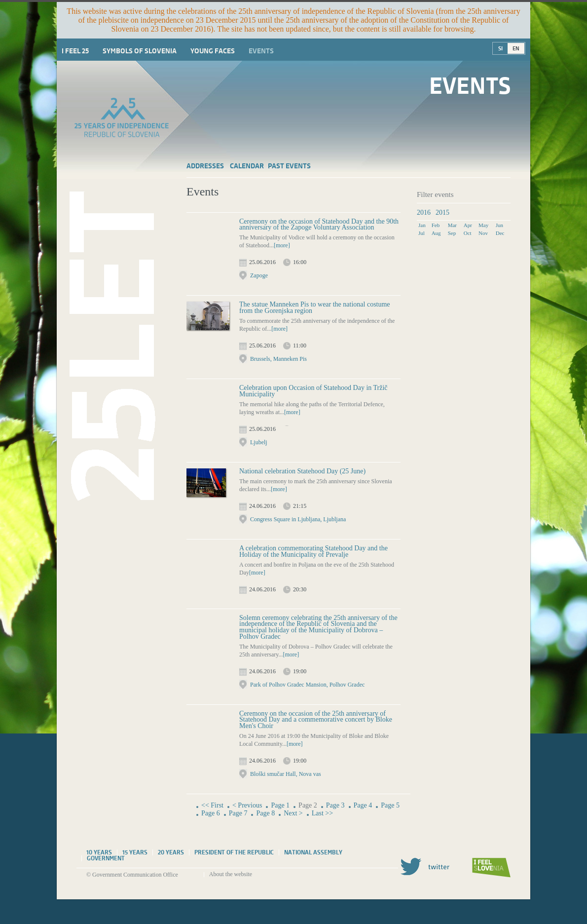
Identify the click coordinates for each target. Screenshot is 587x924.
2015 (442, 212)
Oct (468, 233)
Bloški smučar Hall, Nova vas (286, 774)
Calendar (247, 166)
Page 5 (390, 805)
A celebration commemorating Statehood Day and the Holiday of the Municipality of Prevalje (313, 551)
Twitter (425, 866)
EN (516, 48)
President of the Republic (234, 852)
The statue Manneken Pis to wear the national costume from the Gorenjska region (315, 308)
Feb (436, 225)
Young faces (213, 51)
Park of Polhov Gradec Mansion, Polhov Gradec (307, 685)
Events (261, 51)
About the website (231, 874)
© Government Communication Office (132, 875)
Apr (468, 225)
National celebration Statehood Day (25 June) (302, 471)
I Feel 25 (75, 51)
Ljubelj (259, 442)
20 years (171, 852)
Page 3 (335, 805)
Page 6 (211, 813)
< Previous (247, 805)
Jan (422, 225)
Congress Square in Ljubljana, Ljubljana (298, 519)
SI (500, 48)
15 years (135, 852)
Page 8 (265, 813)
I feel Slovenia (491, 868)
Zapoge (259, 275)
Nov (483, 233)
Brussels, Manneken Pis (278, 359)
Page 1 (280, 805)
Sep (452, 233)
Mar (452, 225)
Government (106, 858)
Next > (293, 813)
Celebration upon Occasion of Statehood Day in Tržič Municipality (313, 391)
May (483, 225)
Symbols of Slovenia (140, 51)
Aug (436, 233)
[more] (282, 245)
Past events (289, 166)
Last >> (322, 813)
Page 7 (238, 813)
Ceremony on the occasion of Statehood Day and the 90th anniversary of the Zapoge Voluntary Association (319, 225)
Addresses (205, 166)
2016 (424, 212)
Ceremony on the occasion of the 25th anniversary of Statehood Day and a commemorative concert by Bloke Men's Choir (316, 720)
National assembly (313, 852)
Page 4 (363, 805)
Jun (499, 225)
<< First (212, 805)
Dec (500, 233)
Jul (422, 233)
